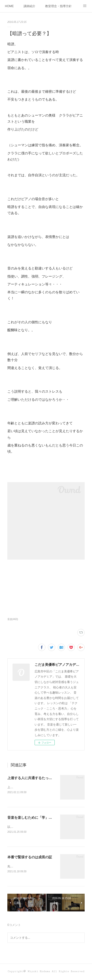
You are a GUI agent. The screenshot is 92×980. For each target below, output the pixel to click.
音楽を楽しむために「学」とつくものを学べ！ (43, 818)
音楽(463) (13, 619)
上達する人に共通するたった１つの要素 (38, 778)
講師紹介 (29, 6)
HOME (9, 6)
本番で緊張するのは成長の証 (30, 858)
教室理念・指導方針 (58, 6)
